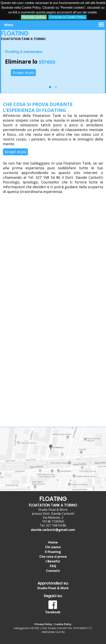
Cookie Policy (63, 624)
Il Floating (53, 552)
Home (53, 542)
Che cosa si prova (53, 557)
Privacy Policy (43, 624)
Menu (9, 25)
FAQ (53, 566)
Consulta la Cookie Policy (67, 17)
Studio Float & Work (53, 588)
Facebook (53, 612)
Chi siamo (53, 547)
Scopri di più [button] (23, 73)
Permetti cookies (34, 17)
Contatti (53, 571)
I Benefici (53, 561)
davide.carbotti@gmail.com (53, 530)
